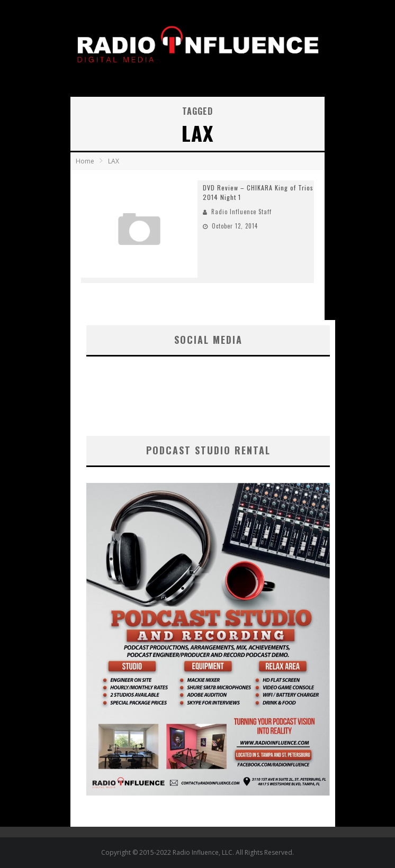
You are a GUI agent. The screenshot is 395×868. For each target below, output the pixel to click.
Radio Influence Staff (241, 212)
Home (85, 161)
